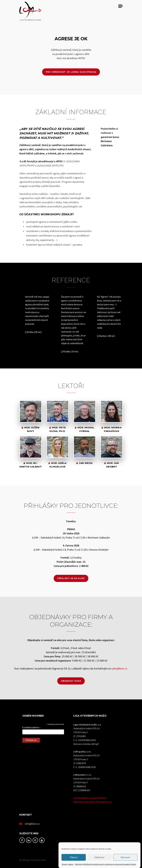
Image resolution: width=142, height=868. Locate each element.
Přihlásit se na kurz (71, 578)
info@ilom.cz (32, 824)
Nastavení (125, 857)
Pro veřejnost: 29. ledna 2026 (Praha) (71, 72)
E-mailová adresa (31, 728)
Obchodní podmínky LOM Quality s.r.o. (93, 802)
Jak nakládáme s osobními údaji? (90, 798)
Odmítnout (99, 857)
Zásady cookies (67, 864)
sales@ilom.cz (119, 668)
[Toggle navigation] (121, 6)
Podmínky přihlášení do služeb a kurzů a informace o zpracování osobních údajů (105, 864)
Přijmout (74, 857)
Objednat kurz (71, 681)
